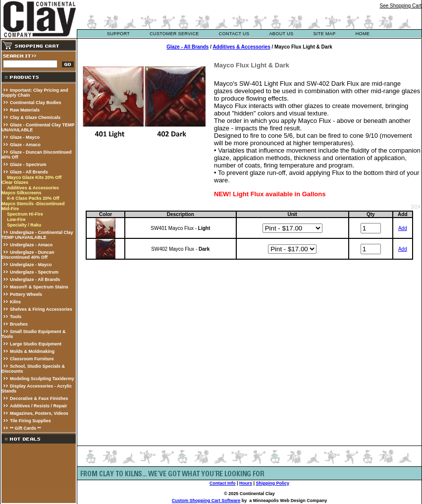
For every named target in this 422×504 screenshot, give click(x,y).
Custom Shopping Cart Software (206, 501)
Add (403, 228)
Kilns (15, 302)
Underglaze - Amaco (31, 245)
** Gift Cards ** (26, 428)
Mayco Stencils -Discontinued (33, 204)
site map (324, 34)
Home (363, 34)
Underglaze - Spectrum (34, 272)
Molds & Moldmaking (32, 351)
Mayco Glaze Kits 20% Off (34, 177)
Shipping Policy (273, 483)
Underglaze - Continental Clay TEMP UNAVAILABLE (37, 235)
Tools (16, 317)
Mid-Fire (10, 209)
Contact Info (223, 483)
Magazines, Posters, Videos (39, 413)
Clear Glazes (15, 182)
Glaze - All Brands (29, 172)
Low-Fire (16, 220)
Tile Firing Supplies (30, 421)
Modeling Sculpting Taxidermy (42, 379)
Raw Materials (25, 110)
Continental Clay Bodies (36, 103)
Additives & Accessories (33, 188)
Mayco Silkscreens (22, 193)
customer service (174, 34)
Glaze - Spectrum (28, 165)
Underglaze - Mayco (31, 265)
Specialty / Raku (24, 225)
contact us (234, 34)
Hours (246, 483)
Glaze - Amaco (25, 145)
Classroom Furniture (32, 359)
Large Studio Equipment (36, 344)
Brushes (19, 324)
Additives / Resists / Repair (39, 406)
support (118, 34)
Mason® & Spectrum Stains (39, 287)
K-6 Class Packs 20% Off (33, 198)
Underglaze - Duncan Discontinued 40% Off (28, 255)
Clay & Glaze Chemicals (35, 117)
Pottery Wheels (26, 294)
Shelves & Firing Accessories (41, 309)
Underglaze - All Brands (35, 280)
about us (281, 34)
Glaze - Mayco (25, 137)
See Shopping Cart (400, 6)
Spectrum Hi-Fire (25, 214)
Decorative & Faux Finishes (39, 398)
